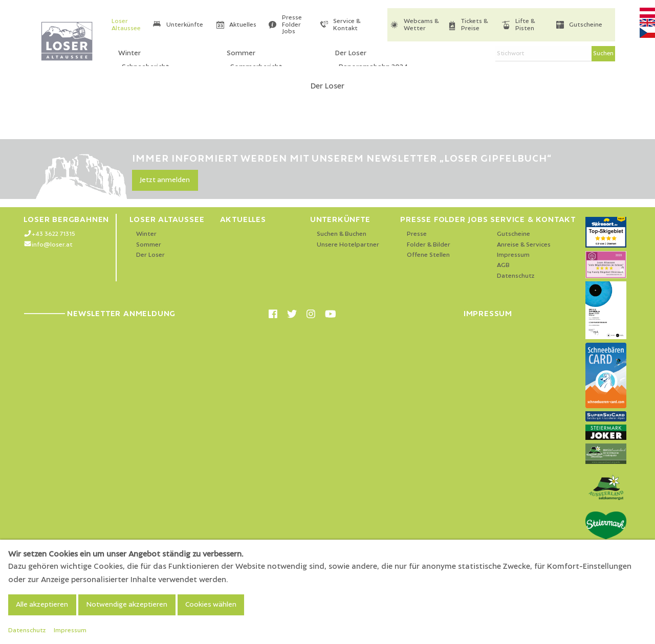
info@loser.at (52, 245)
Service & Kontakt (347, 25)
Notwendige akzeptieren (127, 605)
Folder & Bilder (429, 245)
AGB (503, 265)
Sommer (149, 245)
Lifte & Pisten (525, 25)
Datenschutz (516, 276)
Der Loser (150, 255)
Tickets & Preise (474, 25)
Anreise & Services (524, 245)
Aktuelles (243, 25)
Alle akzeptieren (42, 605)
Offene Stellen (428, 255)
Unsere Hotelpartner (348, 245)
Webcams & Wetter (421, 25)
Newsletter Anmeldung (100, 314)
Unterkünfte (185, 25)
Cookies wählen (211, 605)
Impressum (513, 255)
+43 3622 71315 (53, 234)
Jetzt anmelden (165, 180)
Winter (146, 234)
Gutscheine (586, 25)
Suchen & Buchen (342, 234)
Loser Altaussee (126, 25)
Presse (417, 234)
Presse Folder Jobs (292, 25)
